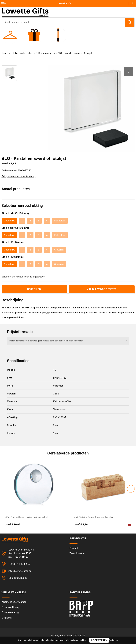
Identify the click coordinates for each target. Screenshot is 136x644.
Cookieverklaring (10, 612)
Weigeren (114, 640)
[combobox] (63, 22)
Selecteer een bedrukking (22, 205)
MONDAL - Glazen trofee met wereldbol (27, 517)
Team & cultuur (77, 553)
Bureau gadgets (47, 53)
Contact (74, 548)
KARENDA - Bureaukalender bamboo (94, 517)
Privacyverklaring (10, 607)
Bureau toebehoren (26, 53)
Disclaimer (7, 617)
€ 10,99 (13, 524)
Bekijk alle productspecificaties (19, 176)
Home (5, 53)
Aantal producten (16, 189)
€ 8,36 (81, 524)
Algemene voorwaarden (14, 602)
